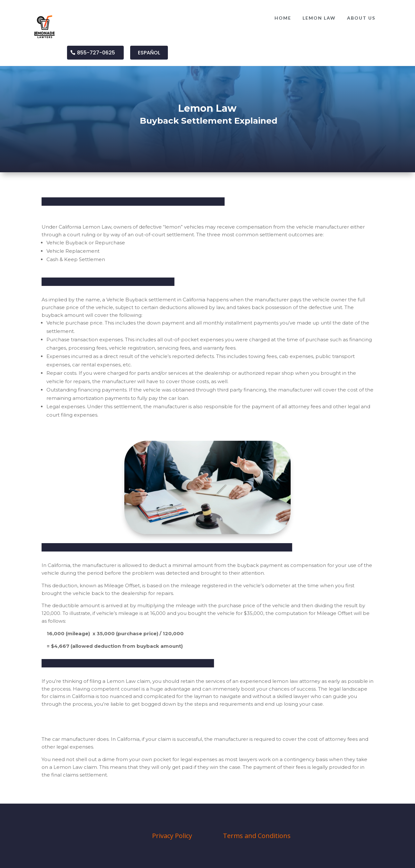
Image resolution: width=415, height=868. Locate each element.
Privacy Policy (172, 836)
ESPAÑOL (149, 53)
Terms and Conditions (257, 836)
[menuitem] (283, 18)
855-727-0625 (96, 53)
